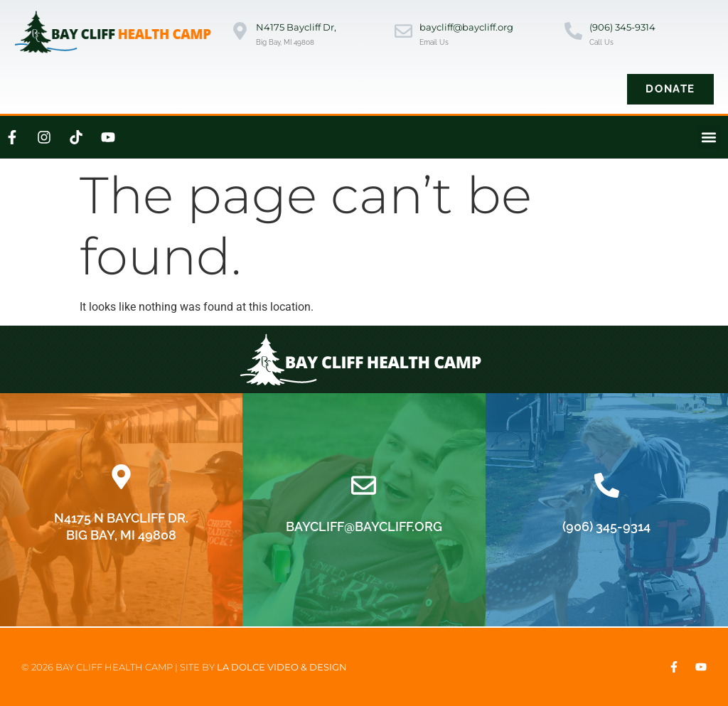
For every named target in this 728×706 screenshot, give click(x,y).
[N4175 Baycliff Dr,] (240, 32)
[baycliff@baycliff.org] (403, 32)
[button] (709, 138)
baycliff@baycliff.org (466, 27)
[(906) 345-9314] (573, 32)
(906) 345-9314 (622, 27)
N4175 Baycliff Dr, (296, 27)
